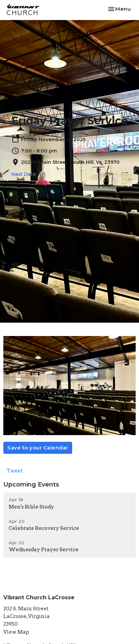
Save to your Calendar (38, 448)
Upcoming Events (31, 485)
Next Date (27, 173)
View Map (16, 632)
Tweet (15, 471)
